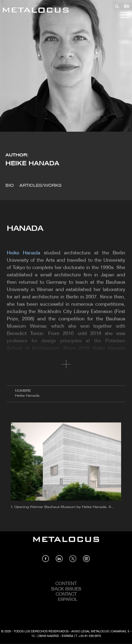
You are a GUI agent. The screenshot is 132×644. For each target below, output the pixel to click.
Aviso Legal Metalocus (90, 632)
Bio (10, 186)
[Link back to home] (36, 11)
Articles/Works (40, 186)
